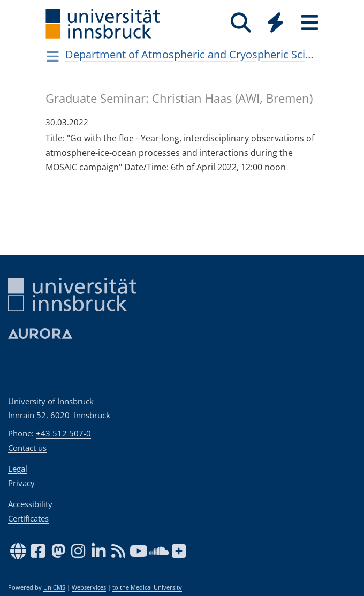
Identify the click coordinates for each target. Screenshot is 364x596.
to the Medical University (147, 587)
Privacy (21, 483)
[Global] (275, 24)
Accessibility (30, 504)
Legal (18, 469)
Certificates (28, 518)
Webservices (89, 587)
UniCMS (54, 587)
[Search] (241, 23)
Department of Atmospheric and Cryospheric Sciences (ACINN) (191, 54)
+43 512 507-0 (63, 433)
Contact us (27, 448)
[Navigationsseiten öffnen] (53, 56)
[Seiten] (309, 23)
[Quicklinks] (275, 23)
